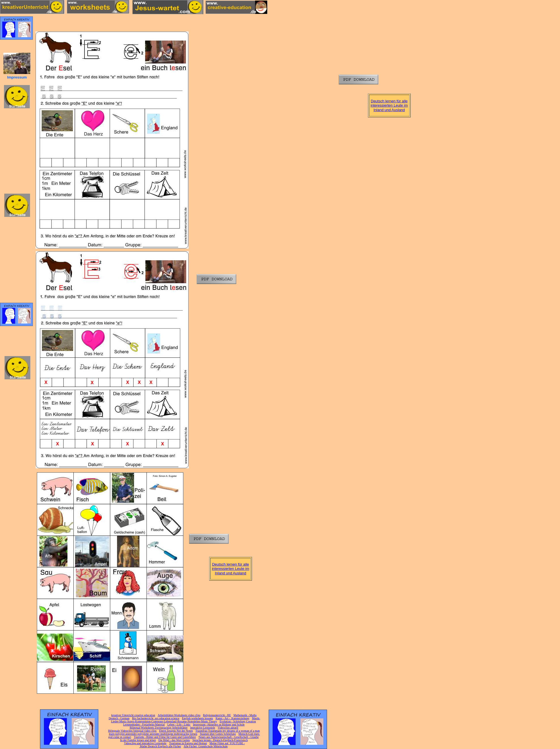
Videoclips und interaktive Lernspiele (145, 743)
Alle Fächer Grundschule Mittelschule (206, 746)
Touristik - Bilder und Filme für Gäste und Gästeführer (165, 737)
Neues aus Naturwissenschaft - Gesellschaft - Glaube (228, 737)
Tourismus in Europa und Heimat (188, 743)
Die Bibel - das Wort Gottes (174, 740)
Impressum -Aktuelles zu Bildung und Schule (219, 724)
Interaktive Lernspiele (203, 728)
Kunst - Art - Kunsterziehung (233, 718)
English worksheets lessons (197, 718)
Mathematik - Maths (245, 715)
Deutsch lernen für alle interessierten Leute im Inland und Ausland (389, 105)
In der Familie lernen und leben (138, 740)
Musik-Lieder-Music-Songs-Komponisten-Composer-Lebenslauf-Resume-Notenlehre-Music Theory (186, 720)
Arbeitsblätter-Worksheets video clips (179, 715)
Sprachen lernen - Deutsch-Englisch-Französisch (220, 740)
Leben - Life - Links (179, 724)
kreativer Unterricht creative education (133, 715)
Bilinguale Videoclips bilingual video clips (132, 731)
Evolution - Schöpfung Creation (238, 721)
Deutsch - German (119, 718)
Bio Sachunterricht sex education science (156, 718)
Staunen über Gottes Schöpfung (218, 734)
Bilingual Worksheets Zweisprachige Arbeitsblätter (158, 728)
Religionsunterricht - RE (217, 715)
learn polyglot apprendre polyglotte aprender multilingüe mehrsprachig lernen (153, 734)
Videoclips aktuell (228, 728)
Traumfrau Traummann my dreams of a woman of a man (227, 731)
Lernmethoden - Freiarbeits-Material (144, 724)
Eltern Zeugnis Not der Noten (176, 731)
